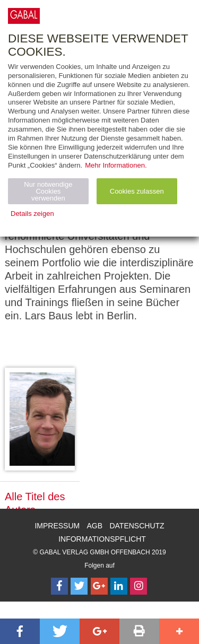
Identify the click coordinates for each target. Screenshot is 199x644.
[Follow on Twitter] (79, 586)
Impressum (57, 526)
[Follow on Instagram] (139, 586)
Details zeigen (32, 214)
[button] (20, 631)
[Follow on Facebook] (59, 586)
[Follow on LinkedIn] (119, 586)
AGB (95, 526)
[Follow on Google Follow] (99, 586)
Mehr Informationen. (116, 165)
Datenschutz (137, 526)
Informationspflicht (102, 539)
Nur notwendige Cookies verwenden (48, 191)
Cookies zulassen (137, 191)
